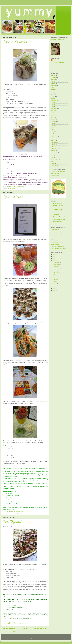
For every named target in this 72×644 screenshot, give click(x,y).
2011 (54, 259)
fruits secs (54, 122)
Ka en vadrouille (55, 175)
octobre (56, 267)
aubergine (14, 188)
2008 (54, 291)
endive (53, 114)
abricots (53, 80)
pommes (53, 150)
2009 (54, 288)
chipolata (33, 599)
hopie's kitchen (55, 239)
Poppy (54, 60)
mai (55, 282)
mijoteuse (54, 125)
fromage (53, 120)
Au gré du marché (57, 203)
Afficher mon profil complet (58, 62)
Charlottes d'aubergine (15, 42)
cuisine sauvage (55, 245)
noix (52, 129)
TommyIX (42, 638)
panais (53, 135)
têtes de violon (55, 160)
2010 (54, 261)
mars (56, 284)
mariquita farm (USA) (56, 229)
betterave (53, 91)
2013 (54, 257)
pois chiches (54, 143)
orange (53, 133)
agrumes (53, 83)
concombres (54, 108)
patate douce (54, 137)
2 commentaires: (21, 186)
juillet (56, 280)
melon (53, 123)
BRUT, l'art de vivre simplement (58, 206)
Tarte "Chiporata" (12, 522)
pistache (28, 513)
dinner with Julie (57, 212)
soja (52, 158)
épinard (53, 116)
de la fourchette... (55, 241)
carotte (53, 97)
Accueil (25, 628)
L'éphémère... (56, 214)
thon (52, 162)
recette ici (43, 402)
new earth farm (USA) (56, 233)
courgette (19, 624)
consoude (54, 110)
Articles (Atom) (13, 632)
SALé (53, 70)
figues (53, 118)
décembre (57, 262)
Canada (53, 95)
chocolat (53, 104)
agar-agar (19, 513)
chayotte (53, 102)
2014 (54, 254)
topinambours (54, 165)
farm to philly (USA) (56, 231)
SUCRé (53, 68)
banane (53, 89)
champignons (54, 101)
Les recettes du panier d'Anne (58, 248)
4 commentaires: (21, 511)
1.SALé (9, 188)
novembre (57, 265)
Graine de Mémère (56, 173)
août (55, 271)
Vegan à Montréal (57, 222)
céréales (53, 99)
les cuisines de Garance (57, 243)
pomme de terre (55, 148)
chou (52, 106)
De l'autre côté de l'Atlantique (58, 171)
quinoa (53, 154)
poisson (53, 144)
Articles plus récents (10, 628)
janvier (56, 286)
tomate (32, 513)
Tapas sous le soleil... (14, 197)
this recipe (33, 487)
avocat (24, 513)
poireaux (53, 141)
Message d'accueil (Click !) (58, 39)
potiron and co (55, 152)
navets (53, 127)
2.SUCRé (14, 513)
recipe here (30, 483)
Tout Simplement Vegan (59, 219)
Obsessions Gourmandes (59, 217)
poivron (24, 624)
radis (52, 156)
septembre (57, 269)
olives (53, 131)
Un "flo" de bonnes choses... (58, 247)
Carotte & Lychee (57, 209)
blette (53, 93)
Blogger (52, 638)
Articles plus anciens (41, 628)
